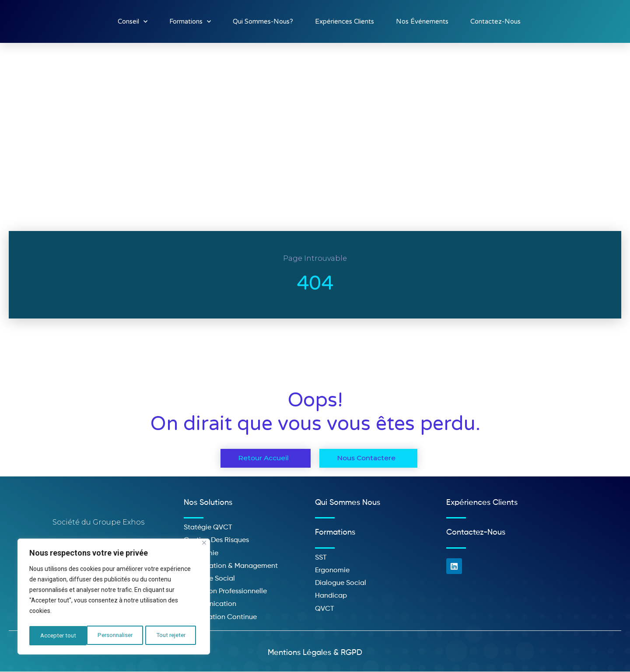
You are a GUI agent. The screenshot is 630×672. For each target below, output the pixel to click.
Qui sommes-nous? (263, 21)
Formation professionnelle (225, 592)
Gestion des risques (216, 541)
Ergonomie (332, 571)
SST (321, 558)
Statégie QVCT (208, 528)
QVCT (325, 609)
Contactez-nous (495, 21)
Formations (190, 22)
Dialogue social (341, 584)
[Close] (204, 546)
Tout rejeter (114, 636)
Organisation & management (231, 566)
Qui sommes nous (348, 503)
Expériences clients (345, 21)
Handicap (331, 596)
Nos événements (422, 21)
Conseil (133, 22)
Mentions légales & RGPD (315, 653)
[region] (114, 598)
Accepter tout (170, 636)
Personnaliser (57, 636)
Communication (210, 605)
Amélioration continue (220, 617)
